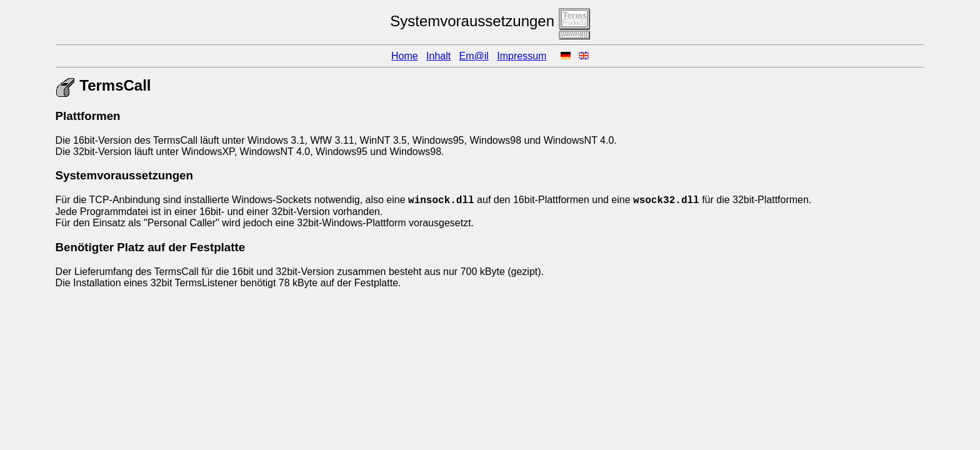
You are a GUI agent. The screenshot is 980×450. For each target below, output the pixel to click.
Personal (167, 223)
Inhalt (438, 56)
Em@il (474, 56)
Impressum (522, 56)
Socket (291, 200)
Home (405, 56)
